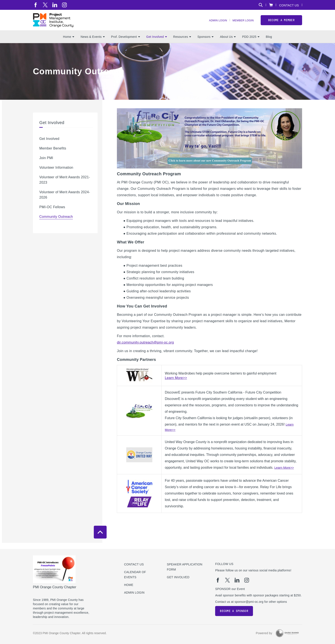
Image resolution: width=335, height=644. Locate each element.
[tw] (45, 5)
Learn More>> (284, 474)
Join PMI (46, 164)
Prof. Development (126, 43)
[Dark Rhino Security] (287, 633)
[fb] (36, 5)
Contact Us (289, 5)
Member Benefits (53, 154)
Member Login (241, 24)
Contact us (134, 564)
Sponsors (205, 43)
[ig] (64, 5)
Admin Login (213, 24)
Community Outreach (56, 223)
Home (69, 43)
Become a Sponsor (234, 611)
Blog (269, 43)
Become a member (281, 23)
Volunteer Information (56, 174)
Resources (182, 43)
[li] (55, 5)
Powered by (264, 633)
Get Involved (157, 43)
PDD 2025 (251, 43)
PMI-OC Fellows (52, 213)
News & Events (93, 43)
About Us (228, 43)
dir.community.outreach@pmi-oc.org (145, 349)
